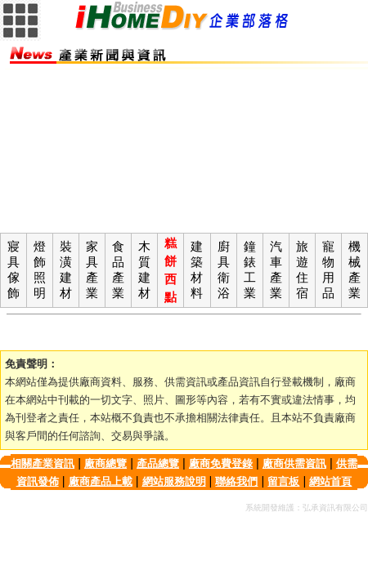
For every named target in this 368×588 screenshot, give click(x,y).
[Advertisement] (184, 151)
